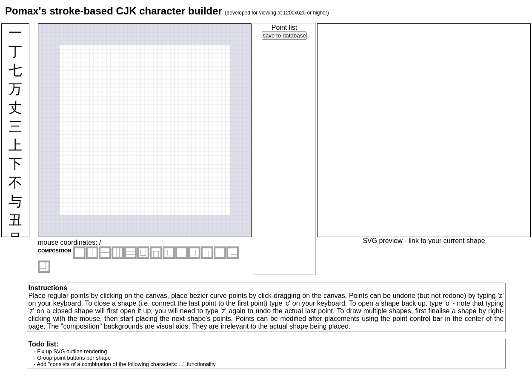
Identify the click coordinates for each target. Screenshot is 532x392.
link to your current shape (447, 241)
